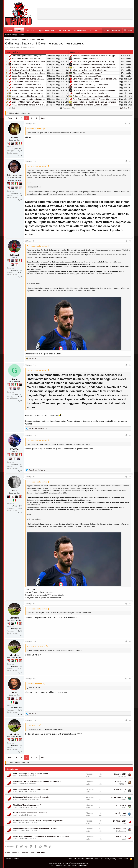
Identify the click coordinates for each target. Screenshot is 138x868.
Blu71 (124, 808)
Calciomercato (64, 30)
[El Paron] (12, 143)
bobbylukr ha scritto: (34, 129)
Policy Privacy (111, 859)
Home (10, 30)
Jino (125, 792)
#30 (130, 720)
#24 (130, 365)
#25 (130, 435)
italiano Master (13, 859)
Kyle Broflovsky (121, 831)
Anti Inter (33, 776)
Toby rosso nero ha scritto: (37, 166)
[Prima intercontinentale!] (21, 188)
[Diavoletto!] (17, 143)
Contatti (94, 30)
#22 (130, 161)
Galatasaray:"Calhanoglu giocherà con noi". (31, 797)
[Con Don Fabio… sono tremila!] (12, 188)
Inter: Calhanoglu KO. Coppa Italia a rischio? (31, 774)
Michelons (14, 618)
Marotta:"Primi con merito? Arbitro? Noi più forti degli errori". (38, 821)
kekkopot (14, 255)
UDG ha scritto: (33, 725)
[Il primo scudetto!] (21, 143)
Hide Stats (11, 108)
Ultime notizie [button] (12, 52)
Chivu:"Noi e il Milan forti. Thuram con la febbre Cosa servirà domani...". (42, 836)
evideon (15, 138)
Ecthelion (123, 816)
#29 (130, 679)
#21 (130, 124)
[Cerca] (128, 30)
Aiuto (120, 859)
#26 (130, 477)
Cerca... (22, 35)
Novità (29, 30)
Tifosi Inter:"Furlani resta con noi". (27, 805)
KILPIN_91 (123, 784)
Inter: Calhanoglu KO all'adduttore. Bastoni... (31, 789)
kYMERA (15, 449)
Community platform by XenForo (69, 863)
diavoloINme (122, 776)
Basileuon (123, 800)
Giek (15, 491)
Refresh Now (126, 108)
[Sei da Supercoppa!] (17, 188)
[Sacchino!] (8, 184)
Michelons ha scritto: (35, 684)
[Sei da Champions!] (8, 143)
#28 (130, 641)
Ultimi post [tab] (75, 52)
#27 (130, 604)
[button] (34, 30)
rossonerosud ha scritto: (36, 646)
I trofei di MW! (80, 30)
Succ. (43, 118)
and (38, 428)
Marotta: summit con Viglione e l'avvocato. (30, 813)
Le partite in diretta (46, 30)
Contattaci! (72, 859)
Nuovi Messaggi (11, 35)
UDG (14, 693)
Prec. (10, 118)
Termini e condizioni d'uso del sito (91, 859)
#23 (130, 241)
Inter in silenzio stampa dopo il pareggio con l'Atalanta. (35, 828)
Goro (14, 379)
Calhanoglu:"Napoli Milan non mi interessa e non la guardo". (38, 781)
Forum (19, 30)
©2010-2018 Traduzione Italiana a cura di (69, 866)
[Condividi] (126, 124)
